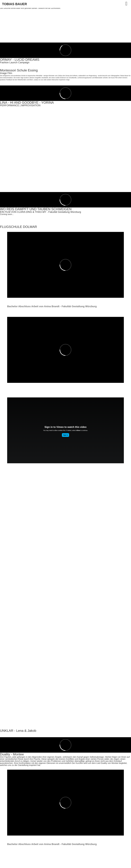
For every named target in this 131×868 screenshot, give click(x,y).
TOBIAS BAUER (14, 4)
